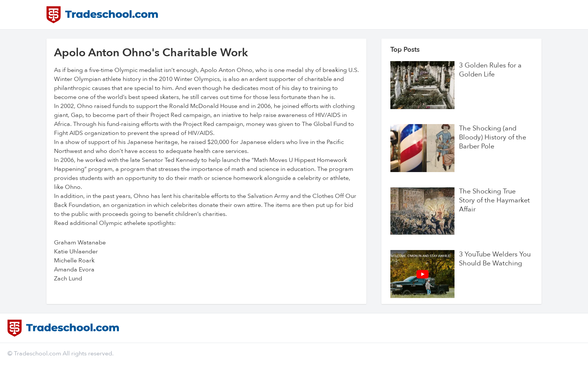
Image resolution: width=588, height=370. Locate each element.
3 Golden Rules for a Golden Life (490, 70)
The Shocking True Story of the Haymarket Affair (494, 201)
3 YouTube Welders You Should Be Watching (495, 259)
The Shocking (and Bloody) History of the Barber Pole (493, 138)
